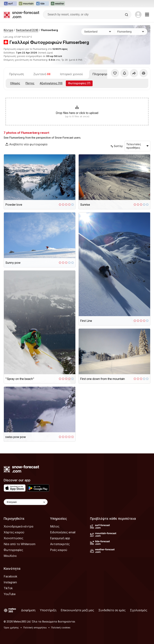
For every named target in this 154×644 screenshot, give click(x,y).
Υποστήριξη (48, 610)
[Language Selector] (26, 502)
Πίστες (30, 83)
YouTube (10, 594)
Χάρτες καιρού (14, 532)
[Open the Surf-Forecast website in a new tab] (10, 4)
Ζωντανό (42, 74)
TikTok (8, 588)
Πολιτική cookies (61, 627)
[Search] (127, 15)
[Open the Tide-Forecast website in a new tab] (42, 4)
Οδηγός (15, 83)
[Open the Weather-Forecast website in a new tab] (58, 4)
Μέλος (55, 526)
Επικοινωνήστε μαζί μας (77, 610)
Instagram (10, 582)
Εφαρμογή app (60, 538)
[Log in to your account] (138, 15)
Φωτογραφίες (13, 550)
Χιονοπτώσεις (13, 538)
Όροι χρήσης (11, 627)
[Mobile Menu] (147, 15)
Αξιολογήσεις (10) (51, 83)
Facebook (10, 576)
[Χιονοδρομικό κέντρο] (131, 32)
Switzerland (27, 30)
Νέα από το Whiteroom (20, 544)
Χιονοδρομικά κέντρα (19, 526)
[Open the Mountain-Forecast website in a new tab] (26, 4)
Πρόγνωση (16, 74)
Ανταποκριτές (60, 544)
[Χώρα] (98, 32)
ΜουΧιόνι (10, 556)
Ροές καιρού (59, 550)
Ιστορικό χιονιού (71, 74)
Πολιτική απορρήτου (35, 627)
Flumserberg (49, 30)
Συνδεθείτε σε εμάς (112, 610)
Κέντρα (8, 30)
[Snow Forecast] (21, 15)
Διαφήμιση (28, 610)
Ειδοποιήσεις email (63, 532)
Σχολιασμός (139, 610)
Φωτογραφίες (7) (79, 83)
